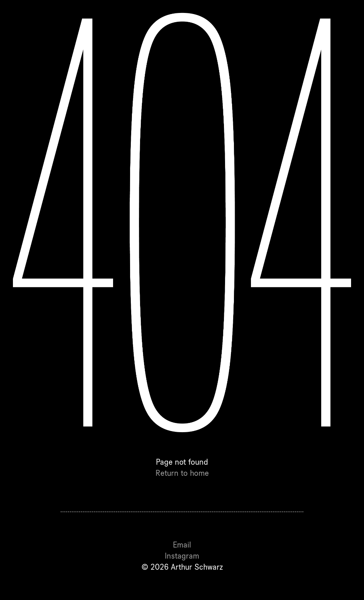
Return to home (182, 473)
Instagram (182, 556)
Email (182, 545)
